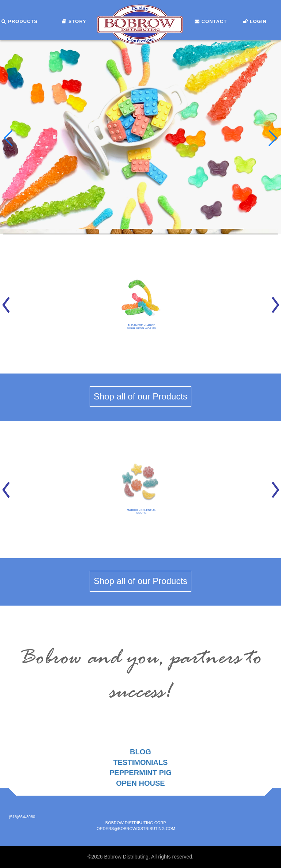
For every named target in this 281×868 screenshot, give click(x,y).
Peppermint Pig (140, 773)
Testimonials (141, 762)
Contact (211, 21)
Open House (140, 783)
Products (20, 21)
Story (74, 21)
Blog (140, 752)
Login (255, 21)
